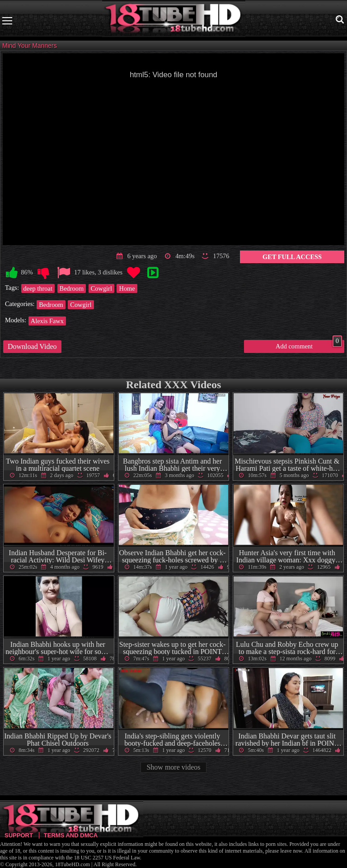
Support (19, 835)
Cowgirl (101, 288)
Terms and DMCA (71, 835)
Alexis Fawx (47, 321)
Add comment (309, 345)
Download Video (32, 346)
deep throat (38, 288)
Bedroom (72, 288)
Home (127, 288)
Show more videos (173, 767)
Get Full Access (292, 257)
